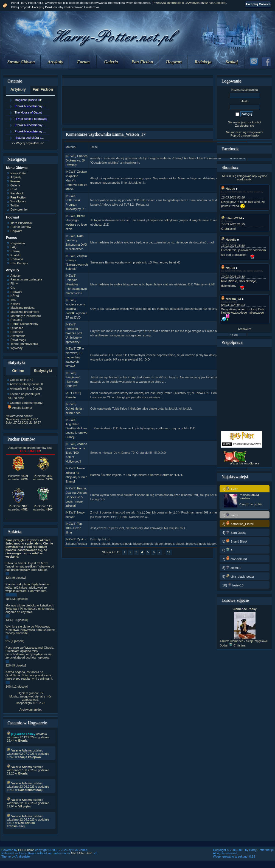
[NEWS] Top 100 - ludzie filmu (74, 528)
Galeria (111, 62)
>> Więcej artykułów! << (28, 143)
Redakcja (203, 62)
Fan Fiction (142, 62)
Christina (237, 645)
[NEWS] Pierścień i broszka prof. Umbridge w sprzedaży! (74, 333)
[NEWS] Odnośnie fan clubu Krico (75, 409)
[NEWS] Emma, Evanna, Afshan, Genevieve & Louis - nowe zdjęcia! (77, 497)
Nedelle (229, 240)
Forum (83, 62)
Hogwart (174, 62)
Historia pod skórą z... (29, 138)
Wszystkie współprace (245, 463)
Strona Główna (21, 62)
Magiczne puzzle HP (28, 100)
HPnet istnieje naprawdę (31, 119)
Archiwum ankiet (31, 710)
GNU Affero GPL (82, 853)
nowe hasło (251, 135)
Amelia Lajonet (20, 408)
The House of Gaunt (28, 112)
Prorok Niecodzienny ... (30, 106)
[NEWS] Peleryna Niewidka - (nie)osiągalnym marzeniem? (76, 284)
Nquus (228, 189)
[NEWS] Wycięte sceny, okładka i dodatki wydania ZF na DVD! (76, 309)
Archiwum (245, 329)
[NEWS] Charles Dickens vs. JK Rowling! (77, 160)
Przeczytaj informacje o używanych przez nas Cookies (189, 3)
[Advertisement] (137, 105)
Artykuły (55, 62)
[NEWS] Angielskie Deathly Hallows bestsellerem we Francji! (76, 429)
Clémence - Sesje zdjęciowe (249, 641)
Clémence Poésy (244, 609)
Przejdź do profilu (250, 504)
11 (169, 552)
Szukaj (232, 62)
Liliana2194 (231, 218)
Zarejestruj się (244, 126)
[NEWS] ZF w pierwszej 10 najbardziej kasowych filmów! (75, 357)
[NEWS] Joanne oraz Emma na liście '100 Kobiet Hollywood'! (76, 453)
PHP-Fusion (26, 850)
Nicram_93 (231, 299)
